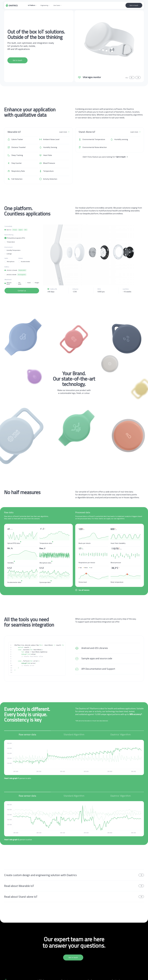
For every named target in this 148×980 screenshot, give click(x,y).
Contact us (22, 291)
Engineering (44, 5)
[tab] (27, 735)
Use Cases (57, 5)
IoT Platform (32, 5)
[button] (32, 5)
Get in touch (134, 5)
